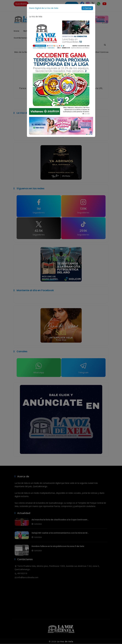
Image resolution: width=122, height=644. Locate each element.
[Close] (87, 8)
